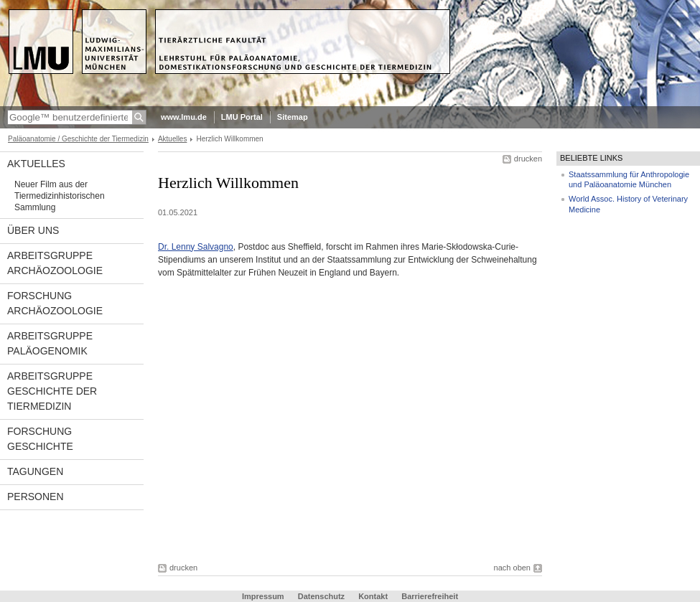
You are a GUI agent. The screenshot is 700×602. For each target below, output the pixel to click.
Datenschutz (321, 596)
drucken (528, 159)
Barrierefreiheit (430, 596)
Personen (36, 497)
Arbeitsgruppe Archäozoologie (55, 263)
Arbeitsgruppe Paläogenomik (50, 343)
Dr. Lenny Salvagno (196, 247)
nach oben (512, 568)
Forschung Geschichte (40, 439)
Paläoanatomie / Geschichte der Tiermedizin (78, 139)
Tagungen (35, 471)
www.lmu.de (184, 117)
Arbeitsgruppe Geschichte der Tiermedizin (52, 391)
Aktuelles (173, 139)
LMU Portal (242, 117)
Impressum (263, 596)
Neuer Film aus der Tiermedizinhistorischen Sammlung (60, 196)
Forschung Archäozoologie (55, 303)
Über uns (33, 230)
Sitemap (293, 117)
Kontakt (373, 596)
